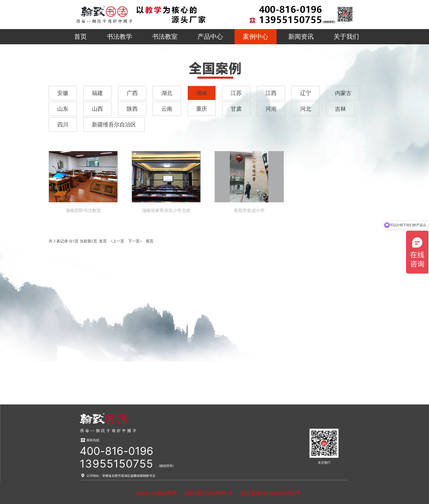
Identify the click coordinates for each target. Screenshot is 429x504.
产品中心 (210, 37)
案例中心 (256, 37)
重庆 (202, 109)
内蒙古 (343, 93)
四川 (63, 125)
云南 (167, 109)
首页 (80, 37)
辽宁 (306, 93)
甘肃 (236, 109)
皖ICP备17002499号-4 (208, 493)
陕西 (132, 109)
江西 (271, 93)
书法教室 (165, 37)
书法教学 (119, 37)
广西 (132, 93)
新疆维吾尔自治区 (114, 125)
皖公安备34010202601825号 (270, 493)
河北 (306, 109)
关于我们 (346, 37)
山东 (63, 109)
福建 (97, 93)
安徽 (63, 93)
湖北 (167, 93)
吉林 (340, 109)
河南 (271, 109)
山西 (97, 109)
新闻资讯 (301, 37)
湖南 (202, 93)
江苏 (236, 93)
